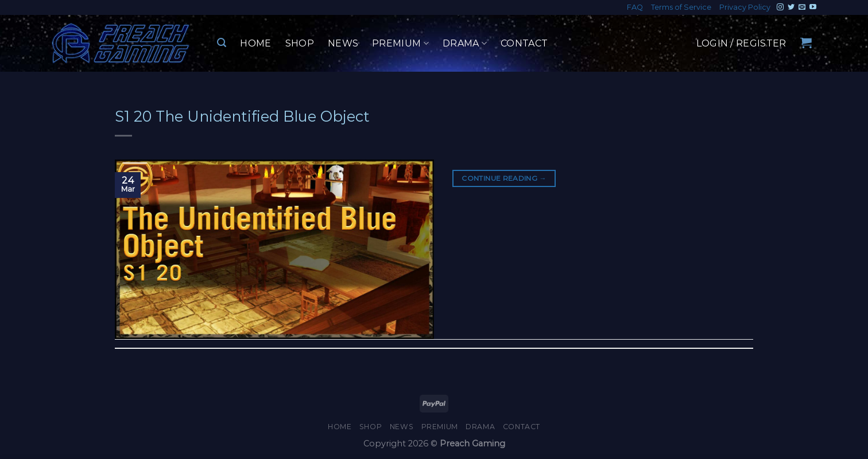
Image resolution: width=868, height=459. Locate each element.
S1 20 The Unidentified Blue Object (242, 116)
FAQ (635, 7)
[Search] (222, 43)
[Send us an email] (802, 7)
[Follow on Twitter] (791, 7)
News (343, 43)
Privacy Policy (745, 7)
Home (255, 43)
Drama (465, 44)
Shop (300, 43)
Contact (524, 43)
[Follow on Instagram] (780, 7)
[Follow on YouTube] (813, 7)
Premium (400, 44)
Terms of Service (681, 7)
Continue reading (504, 178)
